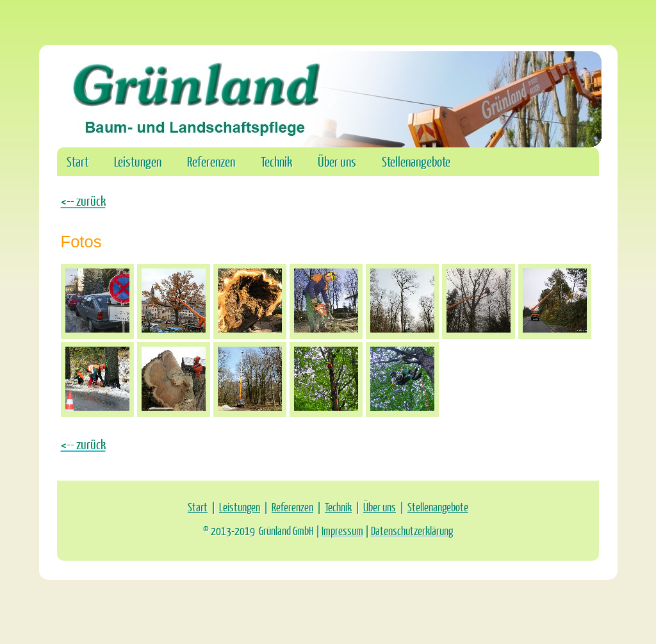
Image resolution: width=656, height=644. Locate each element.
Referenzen (211, 161)
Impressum (342, 531)
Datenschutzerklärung (412, 531)
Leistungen (138, 161)
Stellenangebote (416, 161)
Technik (276, 161)
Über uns (337, 161)
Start (78, 161)
